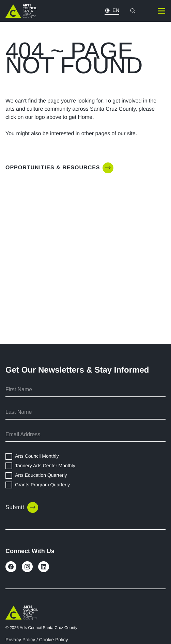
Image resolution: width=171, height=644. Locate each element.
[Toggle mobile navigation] (161, 11)
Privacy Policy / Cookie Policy (37, 640)
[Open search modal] (133, 11)
